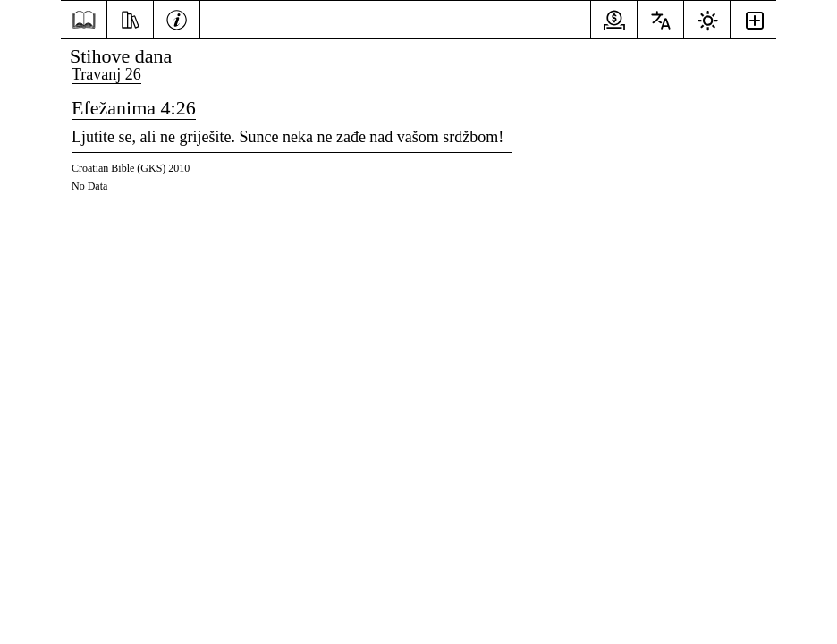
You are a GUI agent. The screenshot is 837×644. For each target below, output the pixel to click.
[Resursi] (130, 18)
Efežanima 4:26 (134, 108)
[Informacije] (177, 18)
